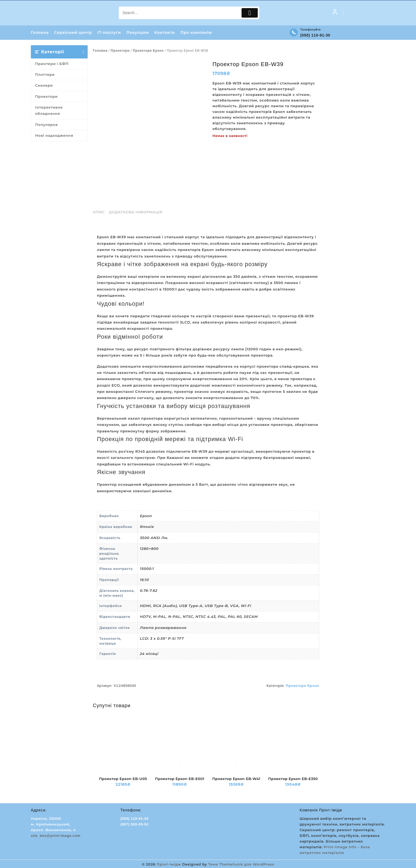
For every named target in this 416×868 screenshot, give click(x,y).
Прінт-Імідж (169, 864)
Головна (100, 51)
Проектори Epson (148, 51)
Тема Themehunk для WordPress (241, 864)
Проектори (46, 97)
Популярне (47, 125)
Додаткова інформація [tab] (136, 212)
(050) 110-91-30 (315, 35)
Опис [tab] (99, 212)
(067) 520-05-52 (134, 824)
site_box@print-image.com (56, 836)
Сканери (44, 86)
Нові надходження (54, 136)
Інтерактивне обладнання (49, 111)
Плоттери (45, 75)
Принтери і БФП (52, 64)
